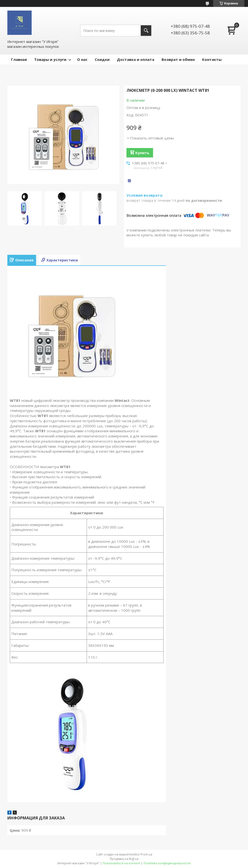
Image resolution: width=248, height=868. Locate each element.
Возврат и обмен (178, 59)
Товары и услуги (50, 59)
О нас (82, 59)
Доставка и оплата (136, 59)
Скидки (102, 59)
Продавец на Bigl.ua (124, 859)
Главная (19, 59)
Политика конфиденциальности (167, 863)
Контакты (212, 59)
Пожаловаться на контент (121, 863)
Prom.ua (146, 854)
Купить (142, 153)
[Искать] (146, 31)
